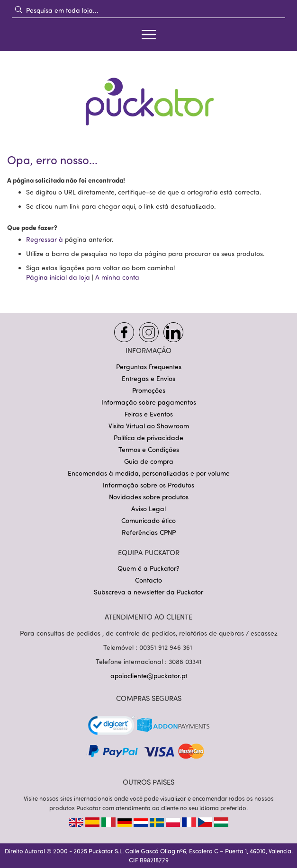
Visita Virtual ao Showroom (149, 426)
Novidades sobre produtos (149, 497)
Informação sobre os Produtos (148, 485)
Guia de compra (149, 461)
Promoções (149, 390)
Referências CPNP (149, 532)
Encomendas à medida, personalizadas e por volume (149, 473)
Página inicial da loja (58, 277)
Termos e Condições (149, 449)
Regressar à (45, 239)
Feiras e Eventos (149, 414)
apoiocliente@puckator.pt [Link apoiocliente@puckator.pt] (149, 676)
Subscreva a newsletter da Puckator (148, 592)
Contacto (148, 580)
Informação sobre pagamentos (149, 402)
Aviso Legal (148, 509)
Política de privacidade (148, 438)
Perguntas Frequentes (149, 367)
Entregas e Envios (148, 378)
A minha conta (117, 277)
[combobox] (148, 10)
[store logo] (149, 95)
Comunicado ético (148, 520)
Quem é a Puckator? (148, 568)
